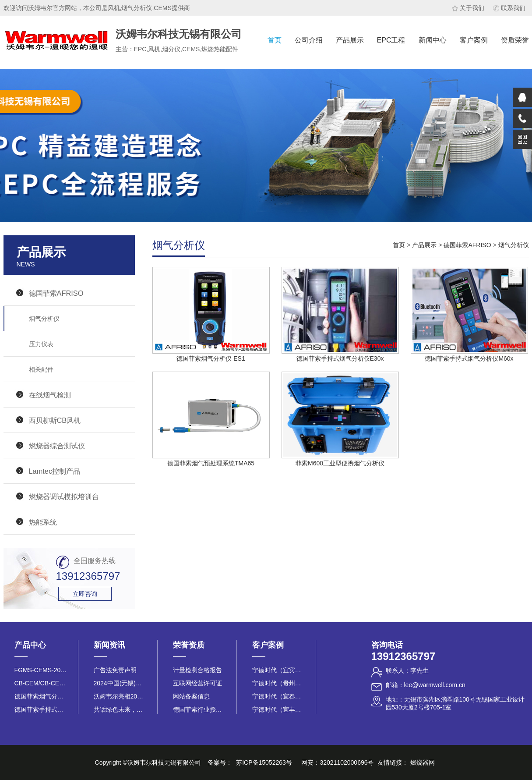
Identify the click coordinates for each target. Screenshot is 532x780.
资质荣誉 (515, 40)
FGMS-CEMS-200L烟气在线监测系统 (41, 670)
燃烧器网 (423, 762)
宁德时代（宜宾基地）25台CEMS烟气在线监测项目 (278, 670)
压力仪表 (41, 344)
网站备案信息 (191, 696)
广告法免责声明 (115, 670)
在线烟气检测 (50, 395)
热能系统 (43, 522)
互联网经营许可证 (197, 683)
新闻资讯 (109, 645)
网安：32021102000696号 (337, 762)
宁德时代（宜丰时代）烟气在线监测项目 (278, 709)
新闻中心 (433, 40)
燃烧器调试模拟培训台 (64, 496)
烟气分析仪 (44, 319)
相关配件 (41, 369)
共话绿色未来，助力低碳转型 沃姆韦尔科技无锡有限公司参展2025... (120, 709)
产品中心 (30, 645)
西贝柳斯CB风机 (55, 420)
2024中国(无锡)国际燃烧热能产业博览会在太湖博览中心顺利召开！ (120, 683)
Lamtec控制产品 (55, 471)
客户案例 (474, 40)
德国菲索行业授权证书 (199, 709)
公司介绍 (309, 40)
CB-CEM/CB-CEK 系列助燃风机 (41, 683)
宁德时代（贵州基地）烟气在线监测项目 (278, 683)
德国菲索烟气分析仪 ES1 (41, 696)
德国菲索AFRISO (56, 293)
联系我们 (509, 8)
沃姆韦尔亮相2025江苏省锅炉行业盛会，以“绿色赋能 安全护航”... (120, 696)
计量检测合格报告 (197, 670)
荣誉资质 (189, 645)
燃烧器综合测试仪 (57, 446)
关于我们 (468, 8)
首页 (275, 40)
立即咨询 (85, 594)
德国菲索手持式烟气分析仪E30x (41, 709)
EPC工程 (391, 40)
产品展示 (350, 40)
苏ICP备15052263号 (264, 762)
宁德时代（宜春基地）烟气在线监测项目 (278, 696)
